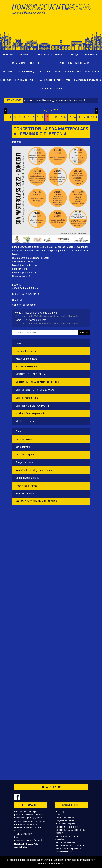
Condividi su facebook (24, 305)
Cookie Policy (21, 847)
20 (93, 117)
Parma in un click (25, 494)
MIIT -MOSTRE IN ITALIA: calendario (35, 390)
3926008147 (29, 834)
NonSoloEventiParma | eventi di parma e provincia (51, 9)
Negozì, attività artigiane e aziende (34, 470)
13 (61, 117)
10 (47, 117)
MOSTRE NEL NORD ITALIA (30, 374)
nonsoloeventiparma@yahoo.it (28, 818)
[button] (25, 55)
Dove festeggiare (25, 455)
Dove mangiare (24, 439)
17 (79, 117)
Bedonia (17, 142)
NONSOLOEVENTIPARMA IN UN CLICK (36, 501)
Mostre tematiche (25, 421)
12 (56, 117)
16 (74, 117)
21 (97, 117)
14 (65, 117)
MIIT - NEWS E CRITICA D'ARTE (32, 406)
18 (83, 117)
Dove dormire (23, 447)
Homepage (60, 811)
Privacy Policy (33, 844)
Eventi (19, 343)
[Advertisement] (51, 26)
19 (88, 117)
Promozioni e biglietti (25, 63)
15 (70, 117)
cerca (84, 333)
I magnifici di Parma (26, 486)
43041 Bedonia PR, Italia (25, 288)
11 (51, 117)
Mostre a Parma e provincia (84, 80)
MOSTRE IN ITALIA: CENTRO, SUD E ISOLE (38, 382)
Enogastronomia (24, 462)
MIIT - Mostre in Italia (27, 398)
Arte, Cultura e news (26, 359)
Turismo (20, 431)
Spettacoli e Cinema (26, 351)
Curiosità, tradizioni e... (28, 478)
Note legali (19, 844)
